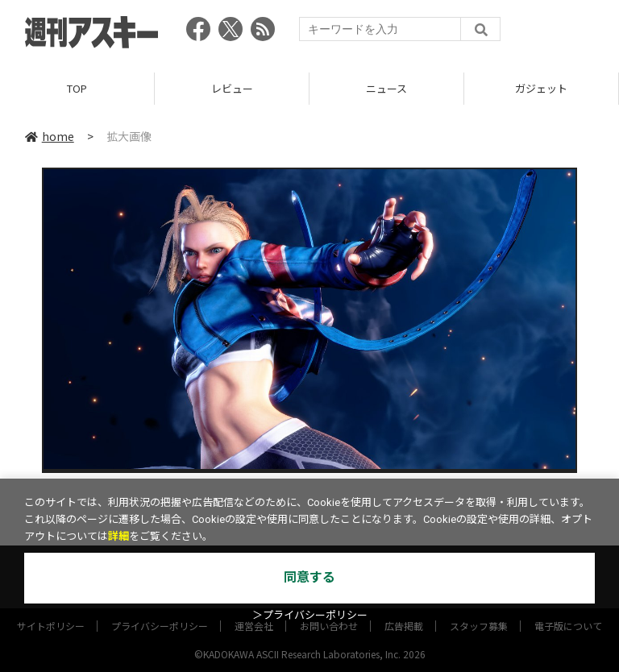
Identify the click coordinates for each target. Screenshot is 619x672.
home (50, 136)
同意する (309, 577)
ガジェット (541, 88)
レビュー (232, 88)
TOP (77, 88)
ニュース (386, 88)
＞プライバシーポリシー (310, 615)
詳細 (118, 536)
